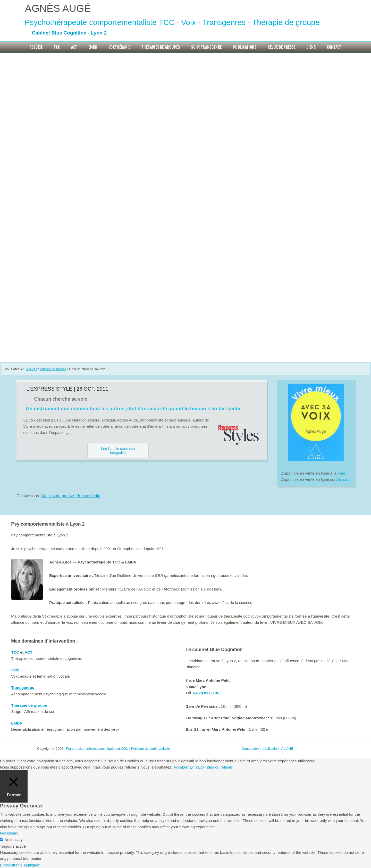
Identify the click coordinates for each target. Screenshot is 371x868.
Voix (188, 22)
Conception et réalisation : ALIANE (267, 749)
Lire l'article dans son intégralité (118, 451)
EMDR (17, 723)
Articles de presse (58, 496)
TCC (167, 22)
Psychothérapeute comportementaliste (91, 22)
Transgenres (224, 22)
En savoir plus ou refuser (211, 767)
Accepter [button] (181, 767)
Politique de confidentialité (151, 749)
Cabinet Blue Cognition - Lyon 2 (69, 33)
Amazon (344, 479)
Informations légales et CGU (107, 749)
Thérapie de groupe (286, 22)
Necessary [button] (9, 833)
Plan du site (75, 749)
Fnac (342, 473)
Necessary (14, 840)
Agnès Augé (58, 8)
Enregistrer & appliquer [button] (20, 865)
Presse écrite (88, 496)
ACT (28, 652)
